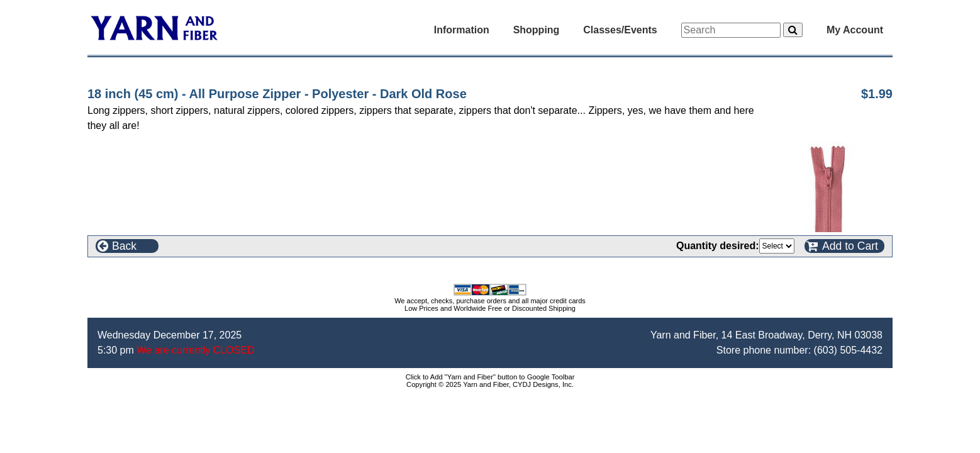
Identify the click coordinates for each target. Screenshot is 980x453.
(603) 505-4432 (848, 350)
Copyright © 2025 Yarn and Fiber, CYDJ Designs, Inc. (490, 384)
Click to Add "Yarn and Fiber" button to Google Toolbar (490, 377)
